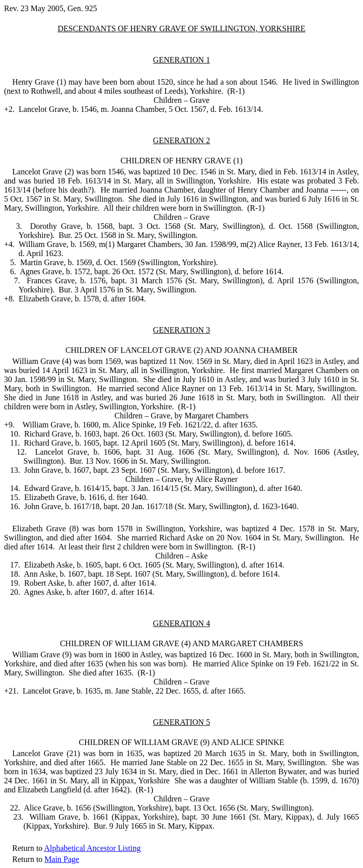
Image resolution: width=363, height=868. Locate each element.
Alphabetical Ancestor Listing (92, 848)
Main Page (62, 859)
